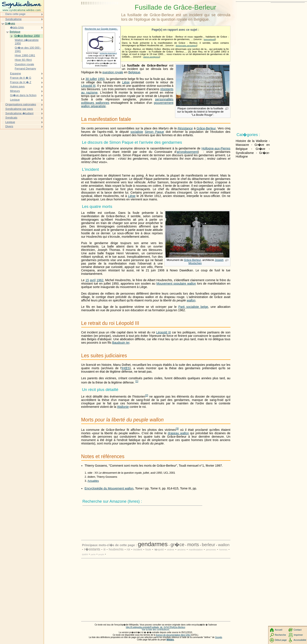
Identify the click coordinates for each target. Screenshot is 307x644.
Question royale (24, 64)
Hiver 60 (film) (23, 60)
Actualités (93, 481)
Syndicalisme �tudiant (19, 113)
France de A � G (21, 78)
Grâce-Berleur (206, 128)
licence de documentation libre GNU (174, 635)
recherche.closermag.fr (108, 53)
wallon (191, 300)
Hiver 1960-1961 (25, 55)
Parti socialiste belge (193, 307)
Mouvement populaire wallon (176, 284)
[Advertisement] (100, 14)
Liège (126, 82)
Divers (9, 126)
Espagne (15, 73)
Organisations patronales (21, 104)
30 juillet (91, 79)
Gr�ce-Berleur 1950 (27, 36)
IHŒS (126, 368)
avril (93, 280)
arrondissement (187, 152)
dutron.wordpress (151, 57)
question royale (113, 72)
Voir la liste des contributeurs (156, 630)
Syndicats (11, 118)
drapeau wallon (178, 433)
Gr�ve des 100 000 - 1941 (28, 49)
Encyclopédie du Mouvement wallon (109, 488)
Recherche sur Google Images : (101, 29)
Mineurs (15, 91)
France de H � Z (21, 82)
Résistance (185, 128)
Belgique (134, 72)
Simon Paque (154, 132)
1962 (100, 280)
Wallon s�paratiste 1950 (27, 42)
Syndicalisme (13, 19)
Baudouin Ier (121, 343)
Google (219, 637)
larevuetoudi (209, 39)
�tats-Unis (17, 27)
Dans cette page (15, 14)
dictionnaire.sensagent (186, 46)
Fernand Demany (25, 69)
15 (87, 280)
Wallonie (123, 407)
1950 (101, 79)
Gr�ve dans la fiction (23, 95)
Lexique (15, 100)
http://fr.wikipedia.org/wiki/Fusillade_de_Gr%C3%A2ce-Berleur (155, 627)
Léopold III (88, 86)
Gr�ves (10, 23)
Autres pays (17, 86)
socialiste (137, 132)
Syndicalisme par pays (19, 109)
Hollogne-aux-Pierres (216, 148)
